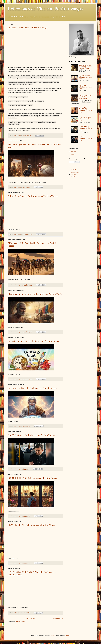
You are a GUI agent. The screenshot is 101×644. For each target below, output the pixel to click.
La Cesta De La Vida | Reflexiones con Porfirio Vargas (33, 341)
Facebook (73, 175)
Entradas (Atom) (20, 622)
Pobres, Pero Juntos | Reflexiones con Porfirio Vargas (33, 196)
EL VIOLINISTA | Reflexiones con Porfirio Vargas (32, 525)
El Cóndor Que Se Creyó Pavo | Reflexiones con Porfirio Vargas (85, 97)
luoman (53, 635)
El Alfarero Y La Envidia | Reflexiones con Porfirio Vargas (35, 294)
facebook (73, 152)
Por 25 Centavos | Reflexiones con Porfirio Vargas (31, 435)
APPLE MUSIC (75, 172)
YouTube (73, 177)
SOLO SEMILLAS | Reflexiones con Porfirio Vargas (32, 478)
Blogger (68, 635)
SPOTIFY (73, 170)
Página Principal (30, 618)
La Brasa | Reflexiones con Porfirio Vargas (28, 28)
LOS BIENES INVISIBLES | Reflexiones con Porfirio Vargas (85, 110)
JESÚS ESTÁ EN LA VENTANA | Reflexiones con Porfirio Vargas (86, 67)
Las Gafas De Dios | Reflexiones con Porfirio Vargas (32, 388)
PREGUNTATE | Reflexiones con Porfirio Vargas (85, 87)
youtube (73, 154)
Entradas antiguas (58, 618)
